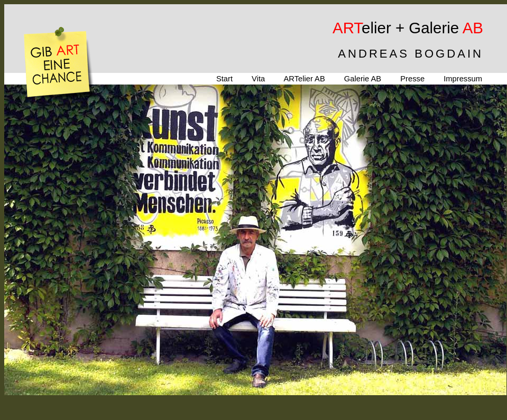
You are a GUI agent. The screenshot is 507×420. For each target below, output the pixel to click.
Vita (258, 79)
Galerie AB (363, 79)
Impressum (463, 79)
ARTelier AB (304, 79)
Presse (412, 79)
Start (224, 79)
